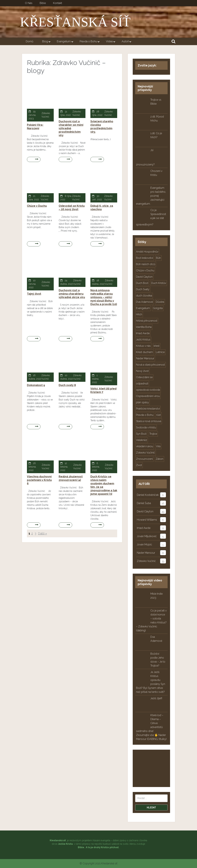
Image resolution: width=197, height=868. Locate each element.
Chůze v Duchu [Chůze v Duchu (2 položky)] (145, 270)
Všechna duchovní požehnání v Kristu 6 (39, 480)
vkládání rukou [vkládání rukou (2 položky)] (145, 446)
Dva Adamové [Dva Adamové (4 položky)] (144, 302)
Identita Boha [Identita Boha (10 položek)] (144, 327)
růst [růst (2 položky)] (159, 415)
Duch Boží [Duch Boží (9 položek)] (142, 283)
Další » (42, 533)
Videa (111, 42)
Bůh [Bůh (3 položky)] (158, 258)
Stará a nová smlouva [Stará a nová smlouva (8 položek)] (149, 421)
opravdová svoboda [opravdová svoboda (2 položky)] (148, 390)
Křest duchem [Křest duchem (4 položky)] (144, 352)
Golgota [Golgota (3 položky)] (158, 308)
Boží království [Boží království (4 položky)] (145, 258)
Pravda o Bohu (90, 42)
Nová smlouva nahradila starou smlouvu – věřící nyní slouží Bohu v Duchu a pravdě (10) (104, 297)
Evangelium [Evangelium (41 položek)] (143, 308)
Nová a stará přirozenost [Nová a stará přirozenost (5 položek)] (150, 365)
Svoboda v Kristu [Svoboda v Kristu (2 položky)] (146, 427)
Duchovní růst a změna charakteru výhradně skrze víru (72, 294)
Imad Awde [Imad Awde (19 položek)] (143, 333)
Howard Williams (147, 520)
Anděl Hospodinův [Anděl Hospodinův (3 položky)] (147, 252)
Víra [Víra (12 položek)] (158, 446)
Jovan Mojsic (144, 544)
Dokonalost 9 (36, 385)
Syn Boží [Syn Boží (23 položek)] (141, 434)
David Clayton (145, 511)
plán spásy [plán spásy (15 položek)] (142, 402)
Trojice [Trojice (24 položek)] (153, 434)
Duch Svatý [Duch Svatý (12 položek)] (143, 289)
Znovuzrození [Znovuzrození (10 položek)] (144, 459)
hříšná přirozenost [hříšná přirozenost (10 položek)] (147, 321)
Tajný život (34, 294)
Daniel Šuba (144, 503)
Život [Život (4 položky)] (139, 465)
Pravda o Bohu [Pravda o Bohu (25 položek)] (145, 415)
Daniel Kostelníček (148, 495)
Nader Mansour (146, 553)
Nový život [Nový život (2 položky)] (142, 371)
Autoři (127, 42)
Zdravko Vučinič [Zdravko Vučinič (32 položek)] (146, 453)
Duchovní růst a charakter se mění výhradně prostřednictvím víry (71, 128)
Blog (47, 42)
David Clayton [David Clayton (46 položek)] (144, 277)
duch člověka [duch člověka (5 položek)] (144, 296)
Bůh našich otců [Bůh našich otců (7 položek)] (146, 264)
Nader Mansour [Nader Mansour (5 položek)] (145, 358)
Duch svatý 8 (67, 385)
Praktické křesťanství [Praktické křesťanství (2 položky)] (148, 409)
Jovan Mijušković (147, 536)
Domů (30, 41)
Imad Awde (144, 528)
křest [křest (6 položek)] (157, 346)
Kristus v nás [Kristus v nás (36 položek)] (143, 346)
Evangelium (66, 42)
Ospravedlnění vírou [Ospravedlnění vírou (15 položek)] (148, 396)
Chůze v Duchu (37, 206)
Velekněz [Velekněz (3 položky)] (142, 440)
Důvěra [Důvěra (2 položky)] (160, 302)
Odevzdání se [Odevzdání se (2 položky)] (144, 377)
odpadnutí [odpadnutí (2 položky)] (142, 384)
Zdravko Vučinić (146, 561)
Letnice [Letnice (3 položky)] (160, 352)
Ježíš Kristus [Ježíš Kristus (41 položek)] (143, 340)
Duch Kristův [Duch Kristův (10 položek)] (159, 283)
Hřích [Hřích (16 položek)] (139, 314)
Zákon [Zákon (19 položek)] (159, 459)
